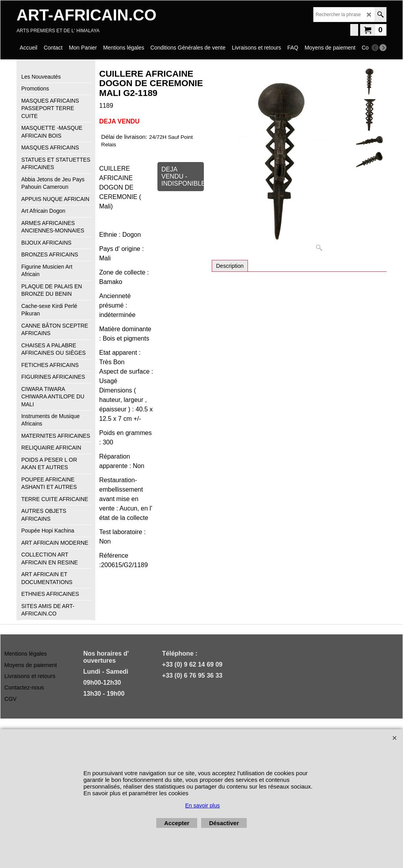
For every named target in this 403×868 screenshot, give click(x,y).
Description (230, 266)
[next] (383, 48)
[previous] (375, 48)
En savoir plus (203, 805)
